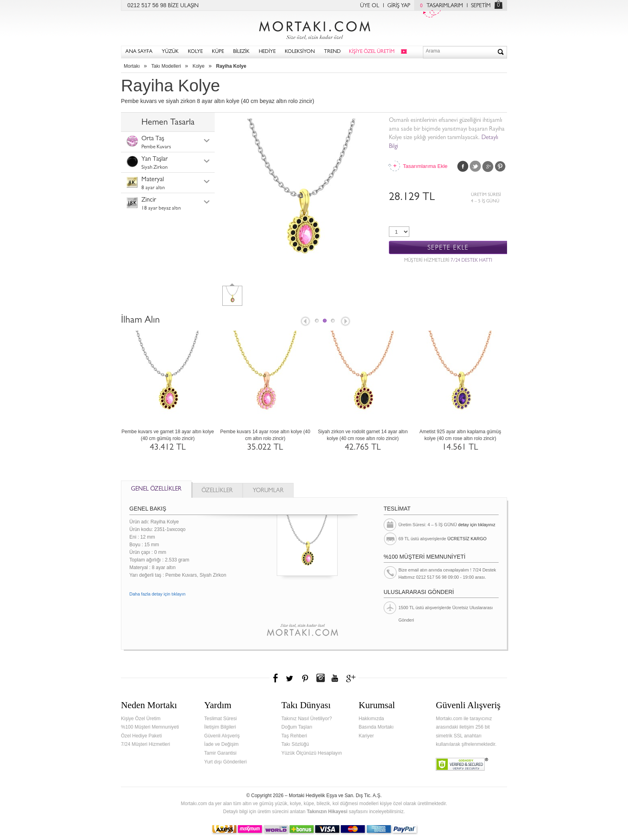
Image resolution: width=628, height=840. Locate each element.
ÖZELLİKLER (217, 491)
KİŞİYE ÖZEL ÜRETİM (372, 52)
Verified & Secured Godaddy (462, 764)
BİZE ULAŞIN (183, 6)
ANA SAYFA (139, 52)
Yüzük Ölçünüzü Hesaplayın (312, 753)
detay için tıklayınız (477, 525)
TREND (332, 52)
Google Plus (488, 166)
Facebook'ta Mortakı (276, 678)
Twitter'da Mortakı (290, 678)
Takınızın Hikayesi (327, 812)
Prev (305, 322)
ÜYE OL (370, 6)
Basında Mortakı (376, 727)
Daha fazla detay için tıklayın (157, 594)
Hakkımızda (371, 719)
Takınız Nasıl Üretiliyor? (307, 719)
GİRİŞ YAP (399, 6)
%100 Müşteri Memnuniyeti (150, 727)
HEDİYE (267, 52)
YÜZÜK (170, 52)
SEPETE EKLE (448, 248)
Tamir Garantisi (220, 753)
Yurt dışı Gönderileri (225, 762)
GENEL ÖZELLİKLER (156, 490)
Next (346, 322)
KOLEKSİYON (300, 52)
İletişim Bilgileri (220, 727)
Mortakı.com (314, 28)
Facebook (463, 166)
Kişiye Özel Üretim (141, 719)
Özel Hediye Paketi (141, 736)
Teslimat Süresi (220, 719)
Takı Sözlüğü (295, 744)
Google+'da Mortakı (352, 678)
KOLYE (195, 52)
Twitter (475, 166)
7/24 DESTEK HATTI (471, 261)
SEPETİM (481, 6)
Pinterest (500, 166)
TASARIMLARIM (440, 6)
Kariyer (366, 736)
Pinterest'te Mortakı (305, 678)
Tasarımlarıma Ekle (425, 166)
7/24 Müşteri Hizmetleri (146, 744)
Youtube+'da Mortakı (335, 678)
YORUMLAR (268, 491)
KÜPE (218, 52)
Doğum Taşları (297, 727)
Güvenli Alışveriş (222, 736)
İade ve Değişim (221, 744)
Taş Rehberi (294, 736)
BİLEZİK (241, 52)
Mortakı (132, 66)
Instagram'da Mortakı (320, 678)
